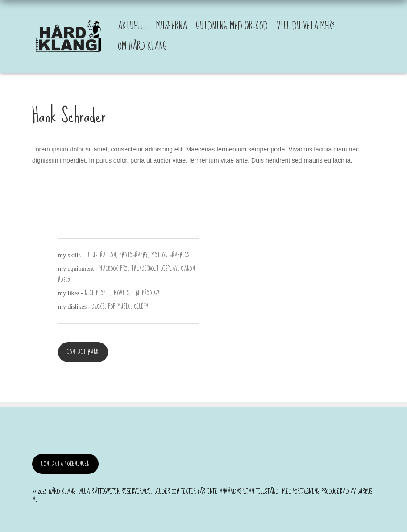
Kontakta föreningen (65, 464)
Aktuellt (133, 26)
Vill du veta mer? (306, 26)
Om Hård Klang (142, 46)
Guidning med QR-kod (232, 26)
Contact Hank (83, 352)
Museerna (172, 26)
